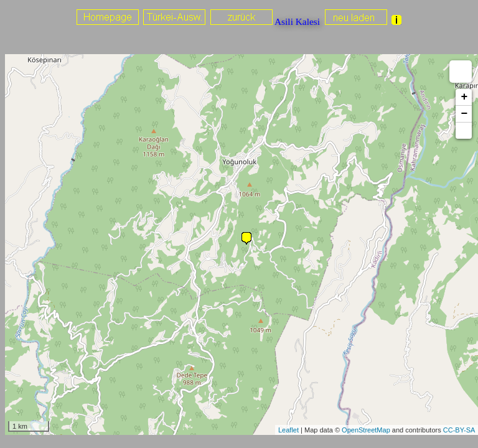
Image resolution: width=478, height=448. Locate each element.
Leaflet (288, 430)
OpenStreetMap (366, 430)
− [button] (464, 114)
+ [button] (464, 97)
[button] (464, 131)
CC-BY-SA (459, 430)
